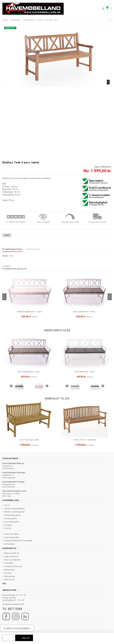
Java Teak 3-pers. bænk (29, 440)
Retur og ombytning (12, 560)
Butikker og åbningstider (14, 512)
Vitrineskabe (9, 544)
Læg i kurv (24, 638)
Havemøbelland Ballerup (13, 463)
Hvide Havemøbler (12, 537)
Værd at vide (9, 580)
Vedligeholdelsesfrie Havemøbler (18, 541)
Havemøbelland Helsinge (13, 482)
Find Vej (8, 528)
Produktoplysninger (12, 249)
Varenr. (6, 256)
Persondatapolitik (12, 522)
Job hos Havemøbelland (14, 509)
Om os (7, 505)
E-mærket (8, 525)
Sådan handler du (12, 553)
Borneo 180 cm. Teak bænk (85, 440)
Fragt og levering (11, 556)
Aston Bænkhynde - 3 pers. (29, 372)
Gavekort (8, 573)
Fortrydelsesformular (13, 566)
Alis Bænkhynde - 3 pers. (85, 372)
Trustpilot (6, 266)
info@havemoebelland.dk (13, 604)
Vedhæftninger (33, 249)
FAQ (4, 584)
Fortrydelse (9, 563)
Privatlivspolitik (10, 519)
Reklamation (10, 570)
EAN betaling (10, 576)
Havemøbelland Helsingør (14, 473)
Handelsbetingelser (12, 515)
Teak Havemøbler (11, 534)
